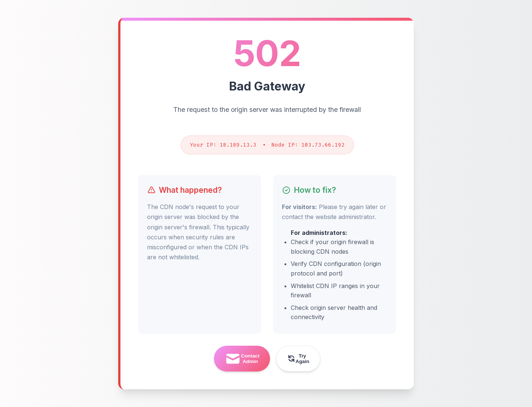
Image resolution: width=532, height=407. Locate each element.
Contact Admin (242, 359)
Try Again (298, 359)
